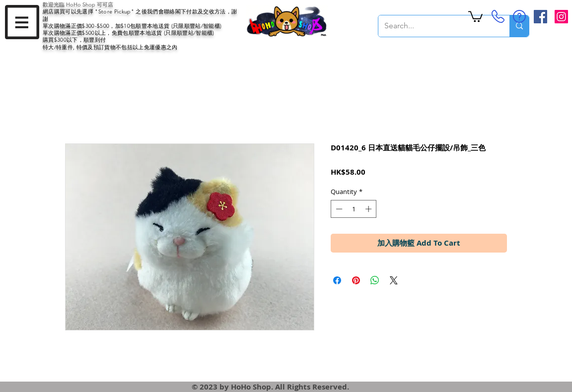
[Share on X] (394, 280)
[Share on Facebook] (337, 280)
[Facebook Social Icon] (540, 17)
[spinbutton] (354, 209)
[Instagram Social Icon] (561, 17)
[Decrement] (338, 209)
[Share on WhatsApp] (375, 280)
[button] (22, 22)
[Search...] (436, 26)
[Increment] (369, 209)
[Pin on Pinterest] (356, 280)
